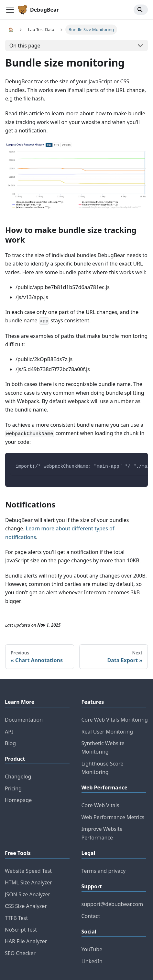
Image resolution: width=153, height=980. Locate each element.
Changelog (18, 777)
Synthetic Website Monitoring (103, 747)
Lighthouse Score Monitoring (103, 768)
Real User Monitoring (107, 732)
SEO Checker (20, 953)
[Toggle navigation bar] (10, 10)
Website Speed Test (28, 871)
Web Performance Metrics (113, 817)
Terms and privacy (104, 871)
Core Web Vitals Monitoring (115, 720)
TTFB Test (16, 918)
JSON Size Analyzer (27, 894)
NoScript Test (21, 930)
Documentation (24, 720)
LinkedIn (92, 961)
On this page (25, 46)
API (9, 732)
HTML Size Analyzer (28, 882)
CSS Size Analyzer (26, 906)
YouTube (92, 949)
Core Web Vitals (100, 805)
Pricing (13, 788)
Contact (91, 916)
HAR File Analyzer (26, 941)
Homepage (18, 800)
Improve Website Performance (102, 833)
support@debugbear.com (112, 904)
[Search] (141, 10)
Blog (10, 743)
